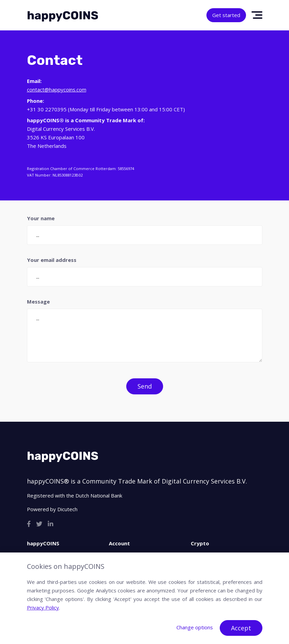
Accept (241, 628)
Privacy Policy (43, 607)
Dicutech (67, 509)
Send (145, 386)
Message (38, 302)
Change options (195, 627)
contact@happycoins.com (57, 89)
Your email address (52, 260)
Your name (41, 218)
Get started (226, 15)
